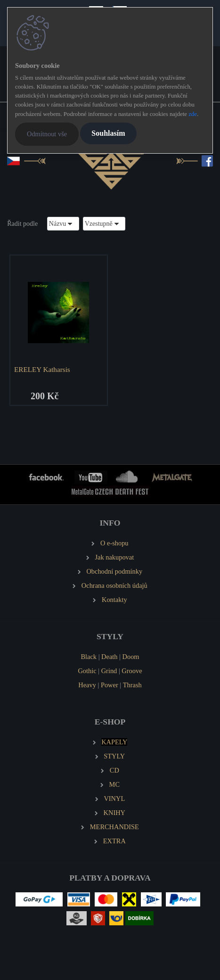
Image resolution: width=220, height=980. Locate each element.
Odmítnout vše (47, 134)
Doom (131, 657)
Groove (132, 671)
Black (89, 657)
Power (110, 685)
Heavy (87, 685)
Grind (109, 671)
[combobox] (63, 224)
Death (109, 657)
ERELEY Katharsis (42, 369)
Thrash (132, 685)
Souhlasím (108, 133)
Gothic (87, 671)
